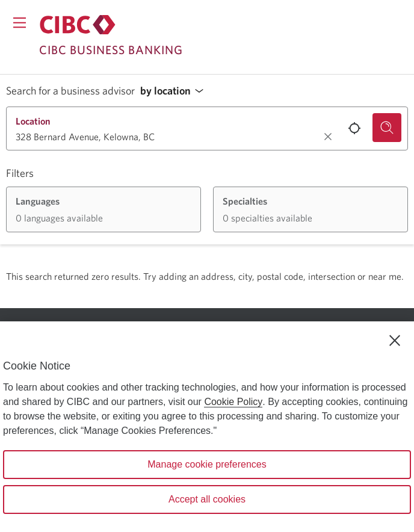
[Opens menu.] (20, 23)
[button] (175, 91)
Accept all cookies (207, 499)
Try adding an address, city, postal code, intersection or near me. (273, 276)
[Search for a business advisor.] (387, 128)
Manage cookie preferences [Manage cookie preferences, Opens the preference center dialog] (207, 464)
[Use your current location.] (354, 128)
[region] (207, 427)
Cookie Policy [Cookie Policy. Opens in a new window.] (233, 402)
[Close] (395, 341)
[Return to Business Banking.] (78, 25)
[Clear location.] (328, 137)
